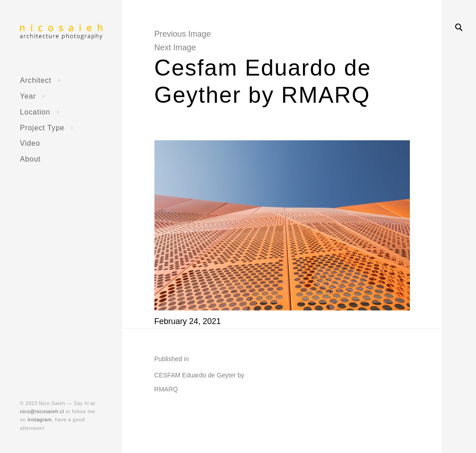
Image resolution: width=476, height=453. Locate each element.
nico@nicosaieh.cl (42, 411)
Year (28, 96)
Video (30, 143)
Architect (36, 80)
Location (35, 112)
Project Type (42, 128)
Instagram (40, 420)
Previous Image (183, 34)
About (30, 159)
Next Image (175, 48)
